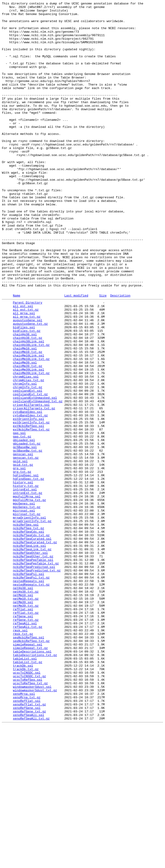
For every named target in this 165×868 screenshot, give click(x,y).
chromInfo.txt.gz (28, 463)
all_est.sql (23, 366)
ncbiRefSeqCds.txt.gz (31, 641)
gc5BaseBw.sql (25, 535)
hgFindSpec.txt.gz (29, 573)
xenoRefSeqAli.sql (29, 856)
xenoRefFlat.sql (27, 840)
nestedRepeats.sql (29, 696)
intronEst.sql (25, 586)
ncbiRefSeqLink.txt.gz (32, 658)
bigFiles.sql (24, 391)
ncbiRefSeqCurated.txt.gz (35, 649)
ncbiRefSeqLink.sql (29, 653)
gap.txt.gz (22, 522)
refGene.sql (23, 738)
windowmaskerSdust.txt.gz (35, 827)
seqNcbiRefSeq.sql (29, 763)
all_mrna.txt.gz (27, 379)
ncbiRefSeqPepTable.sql (33, 670)
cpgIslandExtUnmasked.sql (35, 476)
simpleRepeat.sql (28, 772)
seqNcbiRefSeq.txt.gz (31, 768)
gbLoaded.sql (24, 527)
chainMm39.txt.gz (28, 438)
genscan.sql (23, 543)
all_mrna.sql (24, 374)
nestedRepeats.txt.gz (31, 700)
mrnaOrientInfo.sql (29, 620)
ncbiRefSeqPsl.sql (29, 687)
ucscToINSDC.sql (27, 806)
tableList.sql (25, 789)
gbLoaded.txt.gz (27, 531)
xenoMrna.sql (24, 831)
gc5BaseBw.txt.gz (28, 539)
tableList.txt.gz (28, 793)
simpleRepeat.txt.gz (30, 776)
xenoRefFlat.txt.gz (29, 844)
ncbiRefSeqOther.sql (30, 662)
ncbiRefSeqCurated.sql (32, 645)
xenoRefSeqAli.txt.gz (31, 861)
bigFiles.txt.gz (27, 395)
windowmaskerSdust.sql (32, 823)
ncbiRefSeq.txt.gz (29, 632)
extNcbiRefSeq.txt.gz (31, 514)
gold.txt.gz (23, 556)
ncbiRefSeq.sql (26, 628)
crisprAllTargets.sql (31, 484)
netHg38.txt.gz (26, 708)
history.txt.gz (26, 582)
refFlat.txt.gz (26, 734)
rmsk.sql (20, 755)
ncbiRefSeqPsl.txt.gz (31, 692)
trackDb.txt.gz (26, 802)
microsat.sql (24, 611)
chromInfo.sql (25, 459)
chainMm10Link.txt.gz (31, 429)
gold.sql (20, 552)
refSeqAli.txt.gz (28, 751)
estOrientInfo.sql (29, 501)
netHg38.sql (23, 704)
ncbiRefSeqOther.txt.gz (33, 666)
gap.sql (19, 518)
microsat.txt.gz (27, 615)
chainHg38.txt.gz (28, 404)
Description (120, 354)
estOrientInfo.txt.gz (31, 505)
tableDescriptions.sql (32, 780)
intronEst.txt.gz (28, 590)
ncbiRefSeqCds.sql (29, 637)
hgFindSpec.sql (26, 569)
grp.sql (19, 560)
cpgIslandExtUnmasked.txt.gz (38, 480)
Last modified (76, 354)
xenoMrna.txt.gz (27, 835)
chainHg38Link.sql (29, 408)
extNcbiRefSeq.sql (29, 510)
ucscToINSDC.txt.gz (29, 810)
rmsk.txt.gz (23, 759)
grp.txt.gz (22, 565)
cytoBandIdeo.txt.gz (30, 497)
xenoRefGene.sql (27, 848)
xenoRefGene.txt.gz (29, 852)
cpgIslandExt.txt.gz (30, 472)
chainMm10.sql (25, 417)
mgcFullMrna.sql (27, 594)
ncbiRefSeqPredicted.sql (34, 679)
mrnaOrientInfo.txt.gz (32, 624)
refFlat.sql (23, 730)
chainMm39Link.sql (29, 442)
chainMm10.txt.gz (28, 421)
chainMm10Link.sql (29, 425)
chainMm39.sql (25, 434)
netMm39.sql (23, 721)
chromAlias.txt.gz (29, 455)
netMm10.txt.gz (26, 717)
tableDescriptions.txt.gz (35, 785)
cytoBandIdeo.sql (28, 493)
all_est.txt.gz (26, 370)
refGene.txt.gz (26, 742)
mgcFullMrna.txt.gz (29, 598)
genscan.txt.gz (26, 548)
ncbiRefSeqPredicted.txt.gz (37, 683)
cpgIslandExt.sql (28, 467)
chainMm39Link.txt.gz (31, 446)
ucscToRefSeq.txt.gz (30, 818)
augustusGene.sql (28, 383)
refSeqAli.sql (25, 747)
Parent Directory (28, 362)
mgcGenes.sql (24, 603)
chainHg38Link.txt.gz (31, 412)
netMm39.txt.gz (26, 725)
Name (17, 354)
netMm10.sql (23, 713)
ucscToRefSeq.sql (28, 814)
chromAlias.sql (26, 450)
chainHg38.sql (25, 400)
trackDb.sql (23, 797)
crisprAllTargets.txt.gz (34, 489)
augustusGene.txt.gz (30, 387)
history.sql (23, 577)
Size (103, 354)
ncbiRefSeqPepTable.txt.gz (36, 675)
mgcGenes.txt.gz (27, 607)
